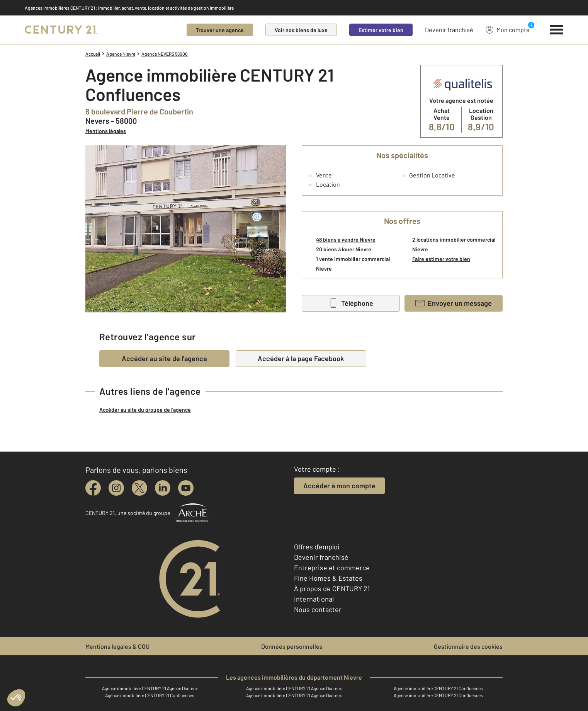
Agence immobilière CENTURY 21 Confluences (438, 688)
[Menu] (557, 30)
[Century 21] (61, 30)
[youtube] (186, 488)
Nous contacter (318, 609)
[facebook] (93, 488)
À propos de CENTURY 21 (332, 588)
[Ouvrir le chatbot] (557, 683)
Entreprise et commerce (332, 568)
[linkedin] (163, 488)
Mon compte (508, 29)
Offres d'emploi (317, 547)
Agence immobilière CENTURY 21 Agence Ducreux (150, 688)
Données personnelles (292, 646)
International (314, 599)
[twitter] (139, 488)
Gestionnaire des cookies (468, 646)
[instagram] (116, 488)
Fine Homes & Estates (328, 578)
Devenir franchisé (449, 30)
